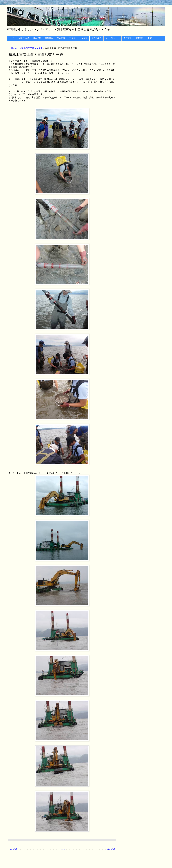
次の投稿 (13, 849)
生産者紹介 (96, 38)
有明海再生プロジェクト (31, 48)
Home (14, 48)
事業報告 (49, 38)
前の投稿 (111, 849)
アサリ (72, 38)
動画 (150, 38)
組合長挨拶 (24, 38)
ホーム (12, 38)
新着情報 (140, 38)
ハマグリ (83, 38)
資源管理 (128, 38)
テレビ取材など (113, 38)
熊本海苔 (61, 38)
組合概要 (37, 38)
